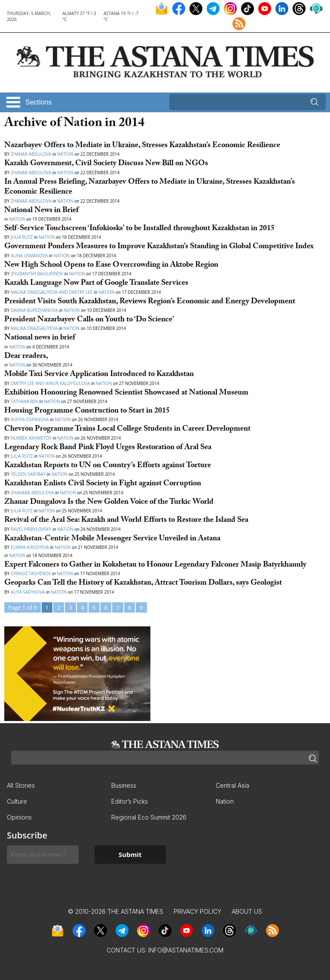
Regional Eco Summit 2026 (149, 817)
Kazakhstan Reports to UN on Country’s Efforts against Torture (108, 466)
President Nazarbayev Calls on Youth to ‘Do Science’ (89, 320)
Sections (38, 102)
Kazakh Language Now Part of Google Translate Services (96, 284)
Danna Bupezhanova (34, 310)
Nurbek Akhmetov (31, 438)
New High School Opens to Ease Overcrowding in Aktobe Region (111, 266)
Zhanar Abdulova (31, 154)
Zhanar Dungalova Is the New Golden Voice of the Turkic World (109, 503)
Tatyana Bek (24, 401)
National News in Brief (41, 211)
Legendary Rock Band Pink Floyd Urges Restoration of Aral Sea (108, 448)
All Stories (21, 785)
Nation (65, 154)
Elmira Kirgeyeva (30, 547)
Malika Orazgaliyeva (34, 328)
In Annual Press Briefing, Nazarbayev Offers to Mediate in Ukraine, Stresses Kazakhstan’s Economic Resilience (150, 188)
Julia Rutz (22, 237)
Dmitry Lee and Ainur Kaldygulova (50, 383)
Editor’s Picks (130, 801)
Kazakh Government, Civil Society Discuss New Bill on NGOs (106, 164)
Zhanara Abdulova (32, 493)
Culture (17, 801)
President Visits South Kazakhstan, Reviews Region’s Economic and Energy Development (150, 302)
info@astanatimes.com (186, 950)
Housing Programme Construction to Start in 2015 (87, 411)
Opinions (19, 817)
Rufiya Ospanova (31, 419)
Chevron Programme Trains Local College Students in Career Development (127, 430)
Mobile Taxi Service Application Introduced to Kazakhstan (99, 375)
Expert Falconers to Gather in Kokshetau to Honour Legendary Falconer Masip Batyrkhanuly (155, 566)
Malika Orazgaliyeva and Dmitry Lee (52, 292)
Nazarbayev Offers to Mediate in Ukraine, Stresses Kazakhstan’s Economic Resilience (142, 146)
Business (124, 785)
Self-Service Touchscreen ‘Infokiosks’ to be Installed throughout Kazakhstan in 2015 (139, 229)
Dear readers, (26, 357)
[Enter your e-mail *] (43, 855)
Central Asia (232, 785)
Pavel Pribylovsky (31, 529)
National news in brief (40, 338)
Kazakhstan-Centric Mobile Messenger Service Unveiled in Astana (112, 539)
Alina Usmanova (30, 256)
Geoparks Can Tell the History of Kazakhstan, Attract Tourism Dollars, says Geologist (143, 584)
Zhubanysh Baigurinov (38, 274)
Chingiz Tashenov (32, 573)
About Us (247, 911)
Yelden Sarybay (29, 474)
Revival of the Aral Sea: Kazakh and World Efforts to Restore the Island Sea (126, 521)
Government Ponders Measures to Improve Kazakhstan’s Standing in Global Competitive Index (159, 247)
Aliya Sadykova (28, 592)
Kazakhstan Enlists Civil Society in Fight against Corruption (103, 484)
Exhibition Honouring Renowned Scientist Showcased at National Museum (126, 393)
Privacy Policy (197, 911)
